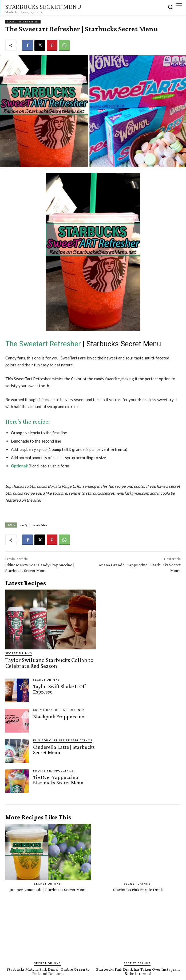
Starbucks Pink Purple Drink (138, 890)
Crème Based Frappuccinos (59, 710)
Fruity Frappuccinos (53, 770)
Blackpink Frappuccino (59, 716)
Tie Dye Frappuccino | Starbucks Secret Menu (58, 780)
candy (24, 525)
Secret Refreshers (23, 22)
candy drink (40, 525)
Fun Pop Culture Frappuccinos (63, 740)
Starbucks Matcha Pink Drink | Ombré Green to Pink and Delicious (48, 971)
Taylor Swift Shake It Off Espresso (60, 689)
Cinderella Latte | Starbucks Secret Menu (64, 750)
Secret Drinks (19, 653)
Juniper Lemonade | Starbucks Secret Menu (48, 890)
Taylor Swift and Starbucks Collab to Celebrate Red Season (49, 663)
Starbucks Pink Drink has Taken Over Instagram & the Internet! (138, 971)
